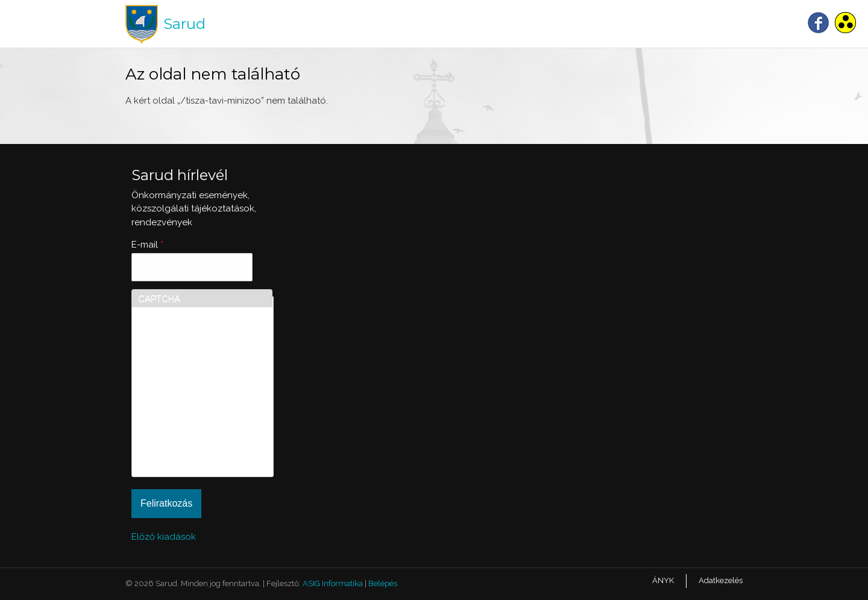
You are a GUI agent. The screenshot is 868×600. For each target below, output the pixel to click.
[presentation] (187, 427)
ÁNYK (663, 580)
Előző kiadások (164, 537)
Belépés (383, 583)
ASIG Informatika (333, 583)
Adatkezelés (721, 580)
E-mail (147, 245)
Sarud (184, 24)
